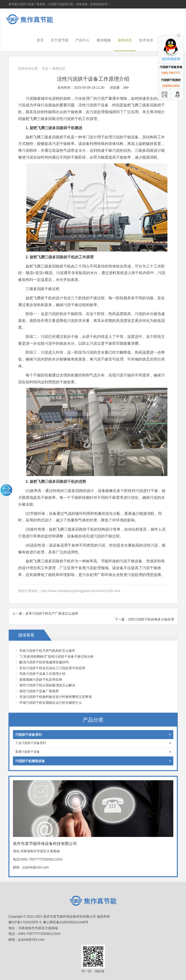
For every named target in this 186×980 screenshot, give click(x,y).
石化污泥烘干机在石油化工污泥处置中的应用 (52, 668)
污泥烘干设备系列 (93, 735)
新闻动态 (125, 40)
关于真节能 (60, 40)
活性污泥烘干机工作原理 (76, 119)
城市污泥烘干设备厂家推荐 (39, 691)
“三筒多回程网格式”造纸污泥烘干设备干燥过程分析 (57, 656)
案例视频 (104, 40)
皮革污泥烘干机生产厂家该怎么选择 (52, 613)
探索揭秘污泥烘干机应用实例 (41, 680)
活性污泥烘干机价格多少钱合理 (151, 619)
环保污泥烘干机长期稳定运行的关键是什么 (51, 703)
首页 (40, 40)
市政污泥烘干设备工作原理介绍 (42, 674)
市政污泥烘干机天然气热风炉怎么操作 (47, 651)
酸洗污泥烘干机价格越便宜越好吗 (44, 662)
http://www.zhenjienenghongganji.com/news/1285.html (81, 591)
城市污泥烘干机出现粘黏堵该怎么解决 (47, 685)
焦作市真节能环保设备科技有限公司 (33, 19)
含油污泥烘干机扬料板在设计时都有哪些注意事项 (55, 697)
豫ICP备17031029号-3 (25, 922)
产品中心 (83, 40)
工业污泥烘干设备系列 (93, 743)
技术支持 (146, 40)
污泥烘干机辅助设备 (93, 761)
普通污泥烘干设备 (93, 752)
